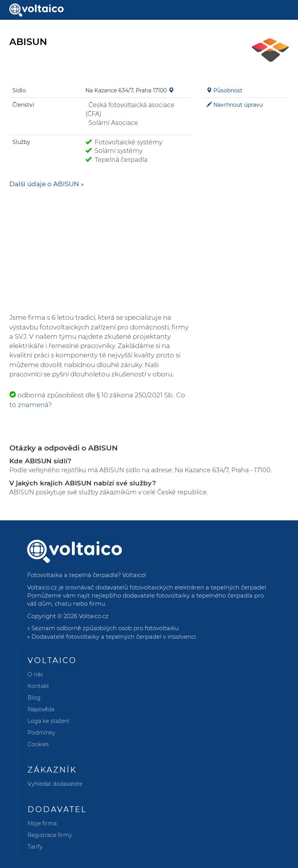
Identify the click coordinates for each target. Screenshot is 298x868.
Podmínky (41, 733)
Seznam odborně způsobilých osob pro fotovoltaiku (105, 628)
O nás (35, 674)
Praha (144, 90)
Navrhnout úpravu (238, 105)
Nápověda (41, 709)
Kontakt (38, 686)
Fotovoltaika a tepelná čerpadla (72, 575)
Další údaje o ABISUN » (47, 184)
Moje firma (42, 823)
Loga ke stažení (49, 721)
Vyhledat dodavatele (55, 784)
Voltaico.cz (94, 616)
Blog (34, 698)
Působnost (228, 90)
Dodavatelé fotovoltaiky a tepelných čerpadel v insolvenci (114, 637)
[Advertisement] (100, 251)
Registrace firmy (50, 835)
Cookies (38, 744)
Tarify (35, 847)
